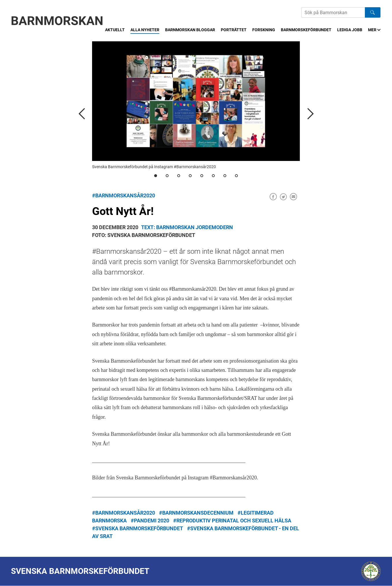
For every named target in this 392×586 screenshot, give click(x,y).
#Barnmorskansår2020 (124, 195)
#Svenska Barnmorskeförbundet (138, 528)
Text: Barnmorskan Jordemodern (187, 227)
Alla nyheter (145, 30)
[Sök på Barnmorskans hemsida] (333, 12)
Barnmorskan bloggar (190, 30)
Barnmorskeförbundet (306, 30)
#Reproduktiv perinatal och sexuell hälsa (232, 521)
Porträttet (234, 30)
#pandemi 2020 (150, 521)
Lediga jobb (350, 30)
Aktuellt (115, 30)
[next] (310, 114)
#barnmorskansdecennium (196, 513)
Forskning (264, 30)
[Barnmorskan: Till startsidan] (57, 21)
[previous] (82, 114)
